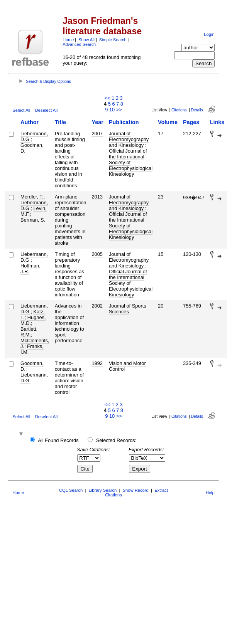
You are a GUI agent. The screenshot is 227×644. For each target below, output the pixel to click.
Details (197, 110)
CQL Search (71, 490)
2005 (97, 254)
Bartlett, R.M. (29, 332)
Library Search (103, 490)
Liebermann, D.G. (34, 136)
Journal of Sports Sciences (128, 309)
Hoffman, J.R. (30, 269)
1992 (97, 363)
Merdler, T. (32, 197)
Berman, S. (33, 220)
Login (209, 34)
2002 (97, 306)
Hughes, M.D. (33, 320)
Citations (179, 110)
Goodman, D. (32, 148)
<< (107, 98)
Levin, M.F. (34, 211)
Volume (168, 122)
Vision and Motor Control (127, 366)
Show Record (136, 490)
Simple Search (113, 40)
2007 (97, 134)
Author (30, 122)
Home (68, 40)
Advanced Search (79, 44)
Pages (191, 122)
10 (112, 110)
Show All (86, 40)
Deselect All (46, 110)
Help (210, 493)
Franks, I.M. (32, 349)
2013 (97, 197)
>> (119, 110)
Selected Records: (116, 440)
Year (97, 122)
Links (217, 122)
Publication (124, 122)
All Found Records (58, 440)
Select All (21, 110)
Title (60, 122)
